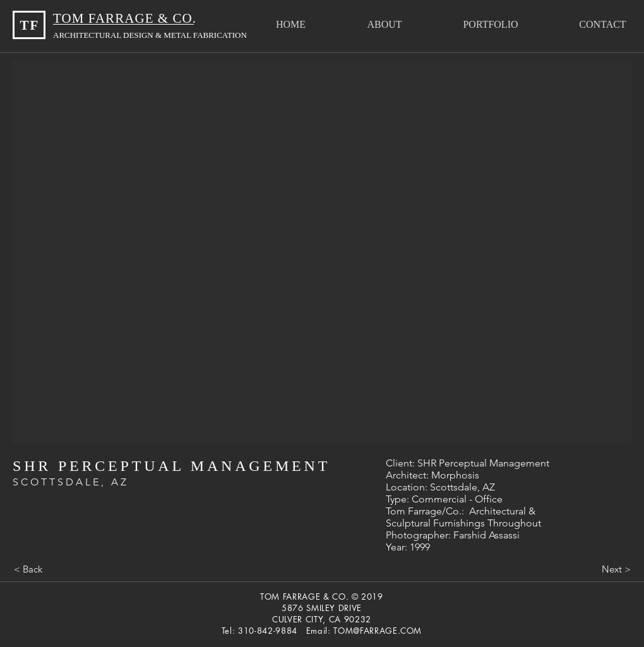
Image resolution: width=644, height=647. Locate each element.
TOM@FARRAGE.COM (378, 631)
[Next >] (616, 569)
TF (29, 25)
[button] (491, 24)
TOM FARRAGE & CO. (127, 18)
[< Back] (28, 569)
